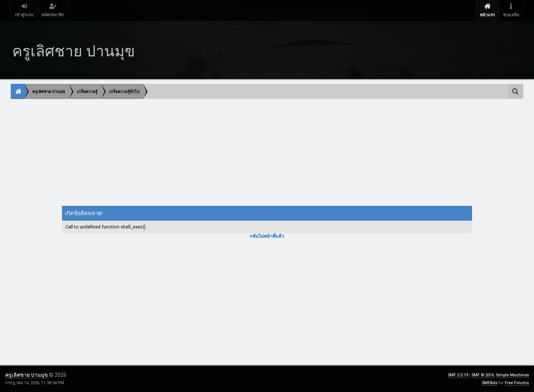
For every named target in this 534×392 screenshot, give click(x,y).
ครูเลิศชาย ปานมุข (27, 375)
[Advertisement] (234, 153)
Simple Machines (512, 375)
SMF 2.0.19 (458, 375)
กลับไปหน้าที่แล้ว (267, 236)
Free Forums (517, 383)
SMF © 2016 (483, 375)
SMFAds (489, 383)
